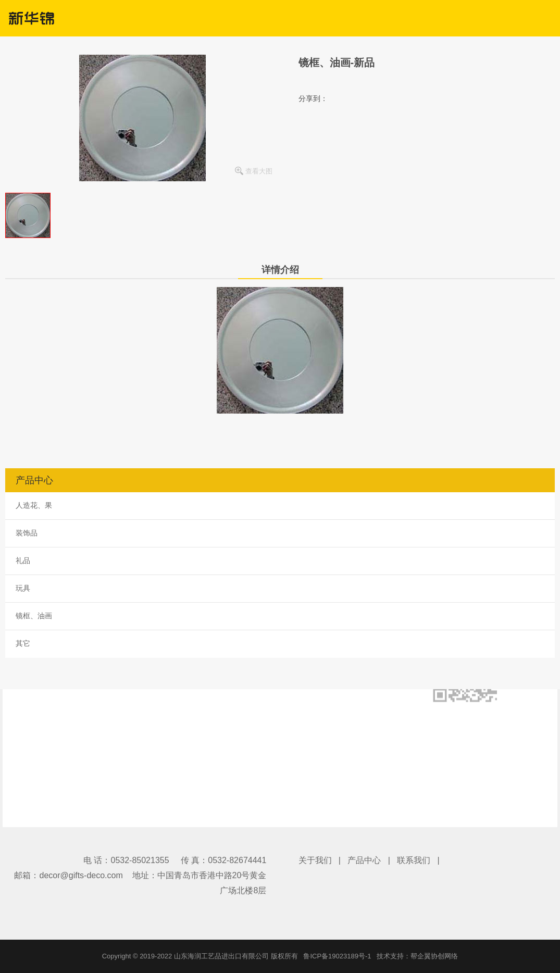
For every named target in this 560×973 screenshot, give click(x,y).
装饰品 (27, 533)
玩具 (23, 588)
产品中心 (364, 860)
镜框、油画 (34, 616)
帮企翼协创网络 (434, 956)
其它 (23, 643)
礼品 (23, 560)
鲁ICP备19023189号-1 (337, 956)
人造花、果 (34, 505)
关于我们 (315, 860)
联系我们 (414, 860)
